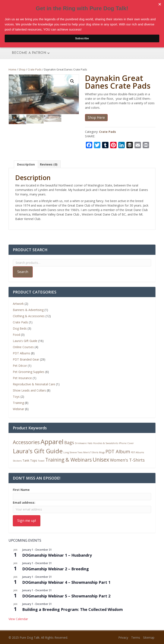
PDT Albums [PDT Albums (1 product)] (137, 452)
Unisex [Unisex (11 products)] (101, 459)
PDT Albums (21, 353)
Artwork (18, 304)
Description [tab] (26, 164)
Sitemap (149, 637)
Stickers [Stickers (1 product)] (17, 461)
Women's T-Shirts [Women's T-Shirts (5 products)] (127, 460)
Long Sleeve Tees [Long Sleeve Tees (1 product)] (73, 452)
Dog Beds (20, 328)
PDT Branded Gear (26, 359)
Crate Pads (35, 69)
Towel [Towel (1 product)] (41, 461)
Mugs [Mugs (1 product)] (102, 452)
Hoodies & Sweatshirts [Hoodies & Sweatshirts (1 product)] (105, 443)
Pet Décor (20, 366)
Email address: (24, 502)
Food (16, 335)
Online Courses (23, 347)
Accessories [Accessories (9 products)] (26, 442)
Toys (16, 397)
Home (12, 69)
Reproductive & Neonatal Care (34, 384)
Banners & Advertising (28, 310)
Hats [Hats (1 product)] (90, 443)
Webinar (18, 409)
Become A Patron (29, 53)
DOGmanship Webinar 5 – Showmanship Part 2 (66, 596)
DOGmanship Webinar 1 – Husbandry (57, 555)
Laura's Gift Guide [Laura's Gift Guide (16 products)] (38, 451)
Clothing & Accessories (29, 316)
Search (23, 272)
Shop (22, 69)
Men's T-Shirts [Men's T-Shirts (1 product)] (91, 452)
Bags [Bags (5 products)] (69, 442)
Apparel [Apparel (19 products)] (52, 442)
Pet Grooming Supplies (29, 372)
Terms (136, 637)
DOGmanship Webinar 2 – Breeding (56, 569)
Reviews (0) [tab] (49, 164)
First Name (21, 490)
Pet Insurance (22, 378)
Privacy (123, 637)
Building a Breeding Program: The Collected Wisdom (72, 609)
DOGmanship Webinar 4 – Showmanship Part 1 (66, 582)
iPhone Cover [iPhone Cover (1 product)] (126, 443)
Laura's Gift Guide (25, 341)
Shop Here (96, 117)
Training (18, 403)
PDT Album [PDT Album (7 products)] (118, 451)
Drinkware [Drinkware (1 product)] (81, 443)
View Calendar (18, 619)
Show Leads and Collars (29, 390)
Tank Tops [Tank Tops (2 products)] (30, 460)
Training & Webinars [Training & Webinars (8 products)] (69, 460)
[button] (72, 81)
